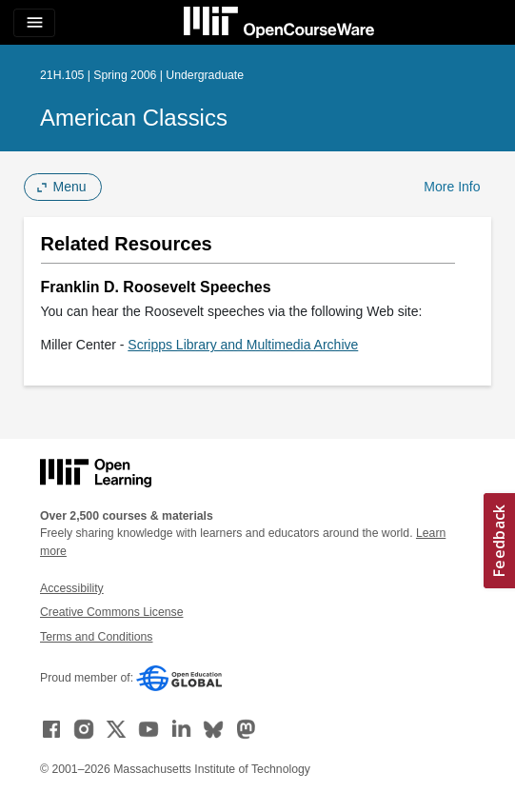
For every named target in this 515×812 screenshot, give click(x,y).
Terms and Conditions (96, 637)
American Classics (134, 118)
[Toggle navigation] (34, 23)
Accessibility (72, 588)
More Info (452, 187)
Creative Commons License (111, 612)
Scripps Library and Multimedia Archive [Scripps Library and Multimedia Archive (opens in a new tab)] (243, 345)
